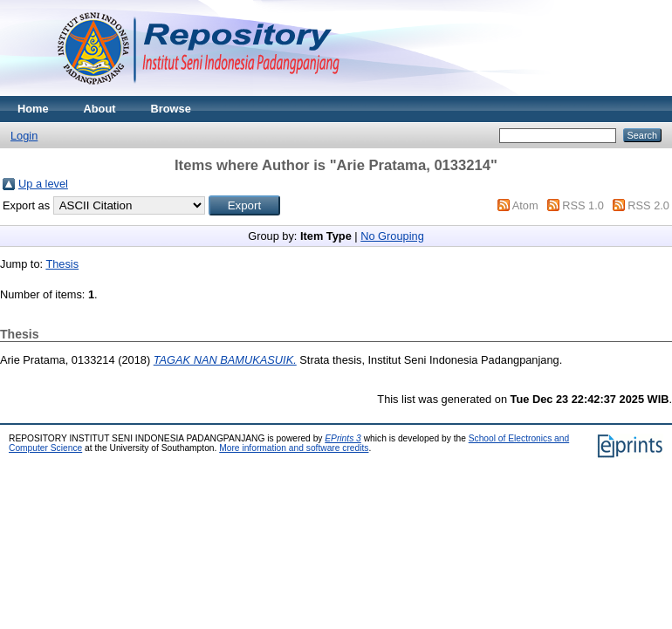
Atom (525, 205)
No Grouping (392, 236)
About (100, 109)
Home (33, 109)
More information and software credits (294, 448)
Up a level (43, 184)
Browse (171, 109)
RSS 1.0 (583, 205)
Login (24, 136)
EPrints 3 (343, 438)
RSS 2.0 (648, 205)
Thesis (62, 264)
